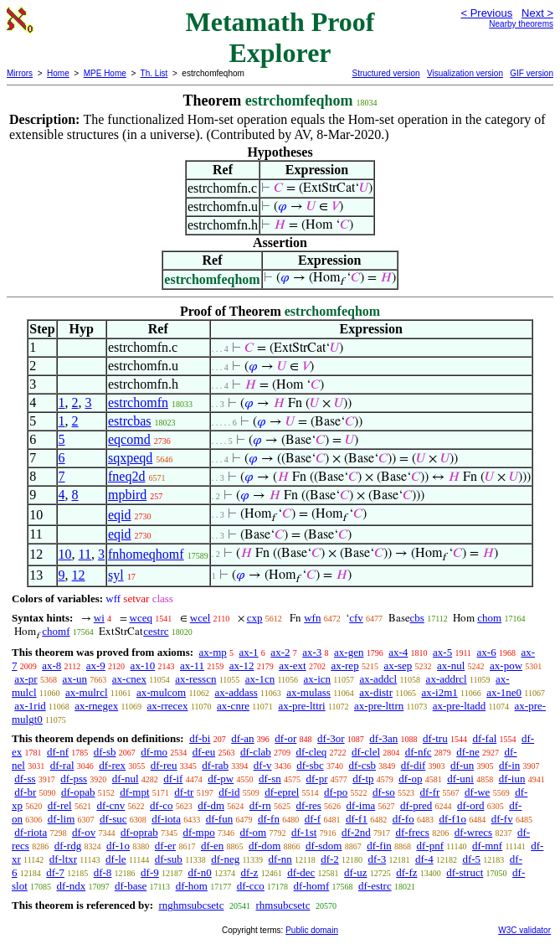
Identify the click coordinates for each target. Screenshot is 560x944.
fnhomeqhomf (146, 554)
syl (116, 575)
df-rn (260, 805)
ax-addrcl (447, 679)
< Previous (486, 13)
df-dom (265, 846)
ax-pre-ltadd (460, 706)
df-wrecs (473, 832)
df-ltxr (63, 859)
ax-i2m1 (439, 692)
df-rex (112, 765)
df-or (285, 738)
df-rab (215, 765)
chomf (56, 631)
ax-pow (506, 665)
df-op (410, 779)
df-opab (78, 792)
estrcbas (130, 421)
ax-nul (451, 665)
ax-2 (280, 652)
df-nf (58, 752)
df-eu (204, 752)
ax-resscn (195, 679)
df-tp (363, 779)
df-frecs (413, 832)
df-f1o (452, 819)
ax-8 (51, 665)
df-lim (62, 819)
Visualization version (465, 73)
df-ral (62, 765)
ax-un (74, 679)
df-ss (25, 779)
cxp (255, 618)
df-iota (166, 819)
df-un (462, 765)
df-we (477, 792)
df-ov (84, 832)
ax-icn (317, 679)
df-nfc (419, 752)
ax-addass (236, 692)
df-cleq (312, 752)
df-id (229, 792)
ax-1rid (30, 706)
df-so (384, 792)
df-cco (251, 886)
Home (58, 73)
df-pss (74, 779)
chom (489, 618)
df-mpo (198, 832)
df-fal (484, 738)
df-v (263, 765)
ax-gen (349, 652)
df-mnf (487, 846)
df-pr (316, 779)
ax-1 (249, 652)
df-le (116, 859)
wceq (141, 618)
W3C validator (524, 930)
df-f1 (357, 819)
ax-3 (312, 652)
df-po (336, 792)
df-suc (113, 819)
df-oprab (139, 832)
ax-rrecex (168, 706)
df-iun (512, 779)
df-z (249, 872)
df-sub (169, 859)
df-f (313, 819)
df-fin (379, 846)
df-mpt (134, 792)
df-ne (468, 752)
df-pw (221, 779)
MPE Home (105, 73)
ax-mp (213, 652)
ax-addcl (378, 679)
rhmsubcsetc (283, 905)
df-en (212, 846)
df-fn (269, 819)
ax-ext (292, 665)
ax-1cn (260, 679)
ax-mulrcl (87, 692)
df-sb (105, 752)
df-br (25, 792)
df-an (242, 738)
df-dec (301, 872)
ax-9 (96, 665)
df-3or (331, 738)
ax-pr (26, 679)
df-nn (280, 859)
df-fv (502, 819)
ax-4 (398, 652)
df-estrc (375, 886)
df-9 (150, 872)
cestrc (156, 631)
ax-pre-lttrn (379, 706)
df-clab (256, 752)
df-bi (200, 738)
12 (79, 575)
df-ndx (72, 886)
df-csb (362, 765)
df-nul (126, 779)
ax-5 (442, 652)
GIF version (532, 73)
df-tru (435, 738)
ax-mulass (308, 692)
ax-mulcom (161, 692)
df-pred (416, 805)
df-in (509, 765)
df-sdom (324, 846)
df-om (253, 832)
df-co (161, 805)
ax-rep (344, 665)
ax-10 (143, 665)
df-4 (424, 859)
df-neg (225, 859)
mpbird (127, 495)
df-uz (355, 872)
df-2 (330, 859)
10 (65, 554)
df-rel (60, 805)
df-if (173, 779)
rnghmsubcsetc (191, 905)
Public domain (312, 930)
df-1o (118, 846)
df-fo (403, 819)
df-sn (270, 779)
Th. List (154, 73)
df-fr (430, 792)
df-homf (312, 886)
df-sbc (310, 765)
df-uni (460, 779)
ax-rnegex (96, 706)
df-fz (406, 872)
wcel (200, 618)
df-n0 (200, 872)
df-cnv (110, 805)
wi (99, 618)
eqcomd (129, 439)
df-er (165, 846)
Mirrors (20, 73)
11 (85, 554)
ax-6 (487, 652)
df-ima (361, 805)
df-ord (471, 805)
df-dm (211, 805)
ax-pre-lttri (301, 706)
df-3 (378, 859)
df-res (309, 805)
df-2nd (356, 832)
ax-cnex (129, 679)
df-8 (103, 872)
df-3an (383, 738)
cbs (417, 618)
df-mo (154, 752)
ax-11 (192, 665)
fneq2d (126, 476)
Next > (537, 13)
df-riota (31, 832)
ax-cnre (233, 706)
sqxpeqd (130, 458)
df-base (131, 886)
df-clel (366, 752)
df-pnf (431, 846)
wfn (312, 618)
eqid (120, 515)
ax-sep (398, 665)
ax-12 (242, 665)
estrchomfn (138, 402)
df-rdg (68, 846)
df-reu (164, 765)
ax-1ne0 (504, 692)
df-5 (471, 859)
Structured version (385, 73)
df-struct (465, 872)
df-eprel (282, 792)
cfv (356, 618)
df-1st (304, 832)
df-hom (192, 886)
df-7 (55, 872)
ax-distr (376, 692)
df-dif (414, 765)
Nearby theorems (521, 24)
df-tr (184, 792)
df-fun (220, 819)
